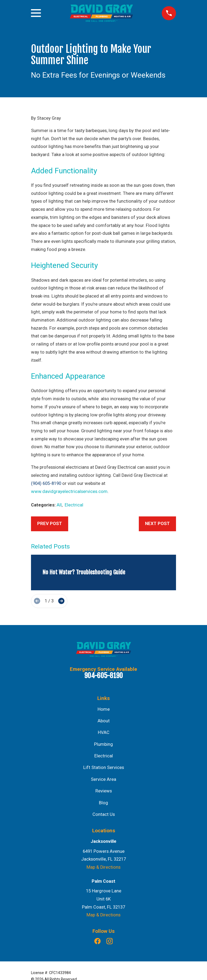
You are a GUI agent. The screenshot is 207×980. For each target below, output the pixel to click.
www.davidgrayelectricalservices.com (69, 491)
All (59, 505)
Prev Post (50, 524)
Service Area (103, 779)
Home (104, 709)
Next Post (157, 524)
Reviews (104, 791)
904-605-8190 (104, 676)
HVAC (104, 732)
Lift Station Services (104, 767)
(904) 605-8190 (46, 483)
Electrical (74, 505)
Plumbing (103, 744)
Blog (103, 803)
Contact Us (104, 814)
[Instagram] (110, 941)
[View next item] (61, 601)
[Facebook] (97, 941)
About (104, 721)
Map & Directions (103, 867)
